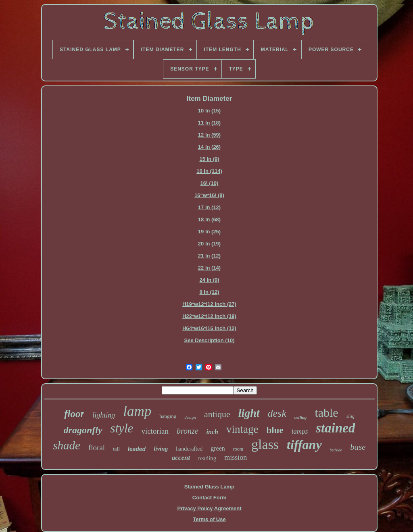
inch (212, 432)
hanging (168, 416)
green (218, 448)
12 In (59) (209, 135)
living (161, 449)
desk (277, 413)
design (190, 417)
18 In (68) (209, 219)
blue (275, 430)
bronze (188, 431)
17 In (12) (209, 207)
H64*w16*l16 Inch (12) (209, 328)
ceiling (301, 417)
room (238, 449)
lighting (104, 415)
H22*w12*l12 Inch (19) (209, 316)
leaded (137, 449)
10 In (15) (209, 111)
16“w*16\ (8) (209, 195)
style (122, 428)
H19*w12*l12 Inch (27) (209, 304)
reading (207, 458)
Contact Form (210, 498)
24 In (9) (209, 280)
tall (116, 449)
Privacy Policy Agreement (209, 508)
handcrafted (189, 449)
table (326, 413)
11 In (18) (209, 123)
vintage (242, 429)
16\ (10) (210, 183)
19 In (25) (209, 232)
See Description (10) (210, 340)
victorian (155, 431)
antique (217, 414)
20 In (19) (209, 244)
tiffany (304, 445)
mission (236, 457)
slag (350, 416)
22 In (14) (209, 268)
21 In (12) (209, 256)
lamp (137, 411)
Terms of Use (209, 519)
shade (67, 445)
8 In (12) (209, 292)
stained (335, 428)
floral (97, 448)
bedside (336, 450)
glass (265, 444)
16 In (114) (209, 171)
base (358, 447)
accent (181, 458)
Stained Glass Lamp (209, 487)
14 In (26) (209, 147)
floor (74, 414)
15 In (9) (209, 159)
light (249, 413)
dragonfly (83, 430)
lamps (300, 431)
